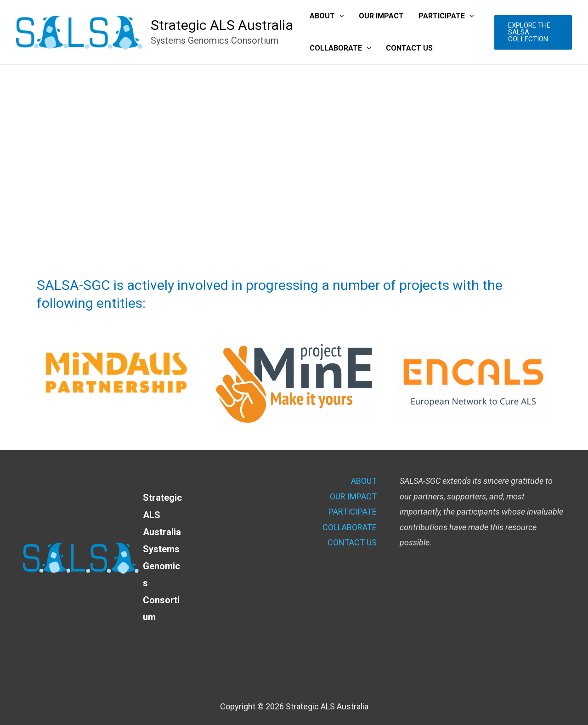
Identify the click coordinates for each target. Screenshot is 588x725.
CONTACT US (409, 48)
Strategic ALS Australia (222, 25)
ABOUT (327, 16)
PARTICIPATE (446, 16)
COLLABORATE (340, 48)
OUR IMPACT (381, 16)
